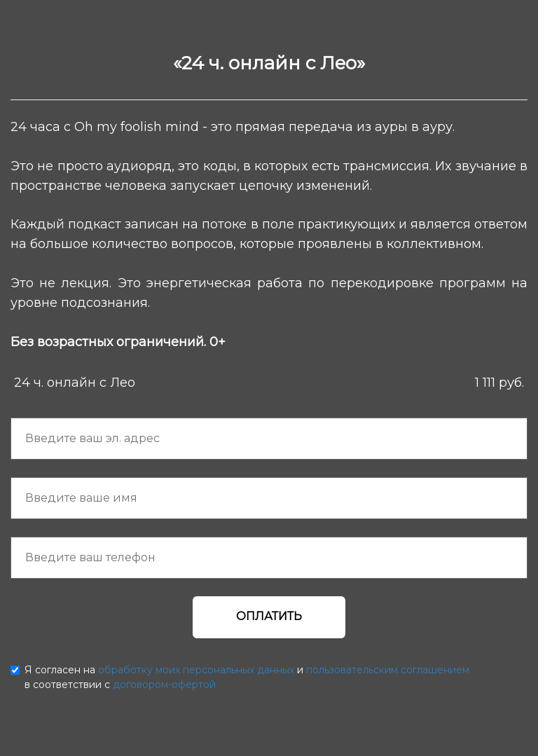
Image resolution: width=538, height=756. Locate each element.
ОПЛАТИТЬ (269, 616)
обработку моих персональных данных (196, 670)
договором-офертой (164, 685)
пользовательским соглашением (388, 670)
